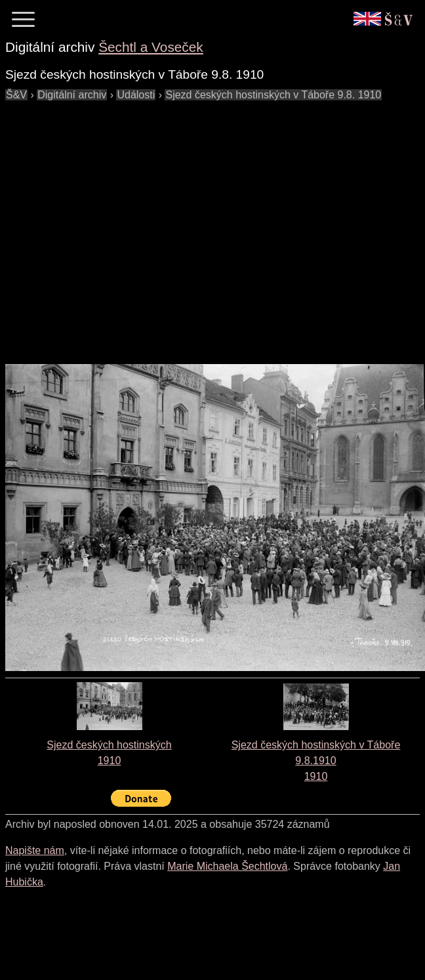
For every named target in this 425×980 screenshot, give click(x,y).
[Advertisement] (123, 226)
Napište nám (35, 850)
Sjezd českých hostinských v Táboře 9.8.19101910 (316, 761)
